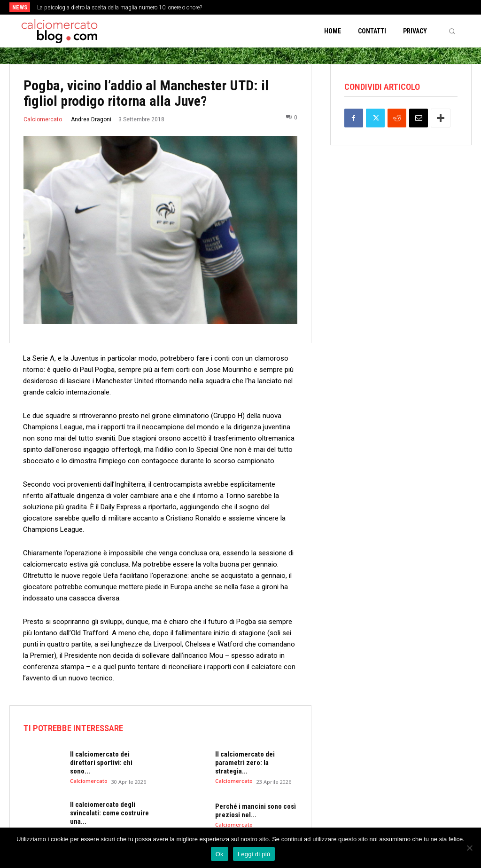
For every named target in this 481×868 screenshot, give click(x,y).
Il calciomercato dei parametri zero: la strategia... (245, 763)
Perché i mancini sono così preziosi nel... (256, 811)
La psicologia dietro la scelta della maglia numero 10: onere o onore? (120, 8)
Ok (220, 854)
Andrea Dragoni (91, 119)
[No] (469, 848)
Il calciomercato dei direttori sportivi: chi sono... (101, 763)
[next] (265, 7)
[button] (452, 31)
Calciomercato (43, 119)
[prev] (250, 7)
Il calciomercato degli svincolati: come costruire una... (109, 813)
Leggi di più (254, 854)
